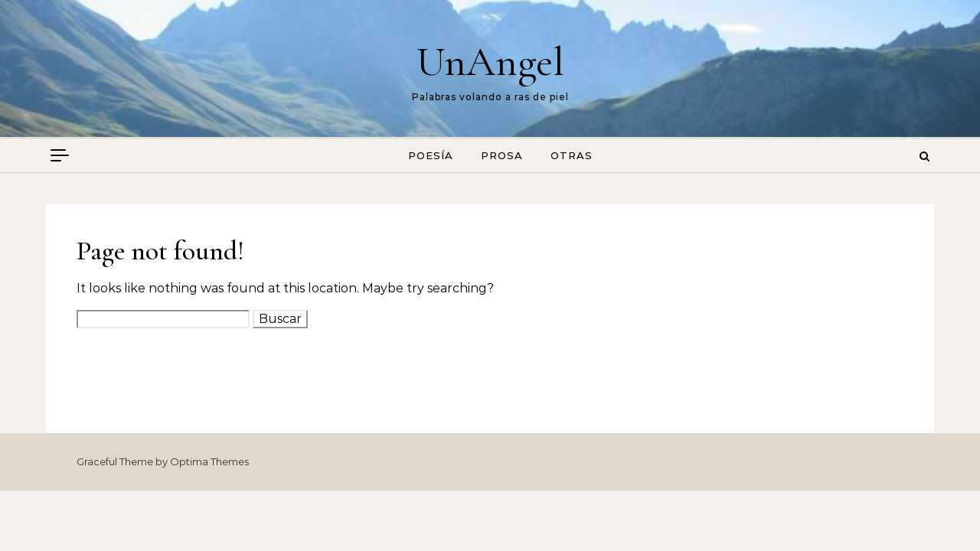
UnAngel (490, 62)
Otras (572, 155)
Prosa (502, 155)
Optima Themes (209, 461)
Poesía (431, 155)
